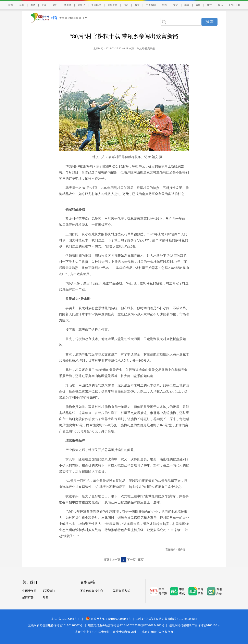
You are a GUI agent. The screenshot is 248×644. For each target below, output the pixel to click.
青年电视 (96, 5)
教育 (137, 5)
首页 (11, 5)
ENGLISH (235, 5)
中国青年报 (29, 591)
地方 (209, 5)
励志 (164, 5)
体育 (198, 5)
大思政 (81, 5)
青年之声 (112, 5)
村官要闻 (73, 18)
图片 (33, 5)
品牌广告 (28, 597)
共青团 (68, 5)
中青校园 (151, 5)
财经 (55, 5)
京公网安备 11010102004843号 (108, 619)
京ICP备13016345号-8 (65, 619)
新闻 (22, 5)
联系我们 (49, 591)
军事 (187, 5)
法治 (126, 5)
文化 (176, 5)
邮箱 (46, 597)
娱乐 (221, 5)
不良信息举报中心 (92, 591)
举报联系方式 (122, 591)
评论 (44, 5)
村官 (54, 18)
